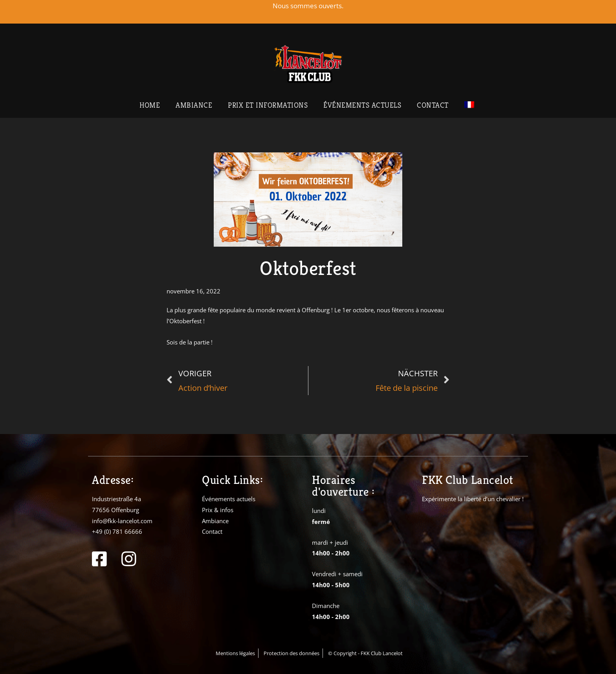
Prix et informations (268, 105)
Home (150, 105)
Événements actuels (362, 105)
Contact (433, 105)
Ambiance (194, 105)
